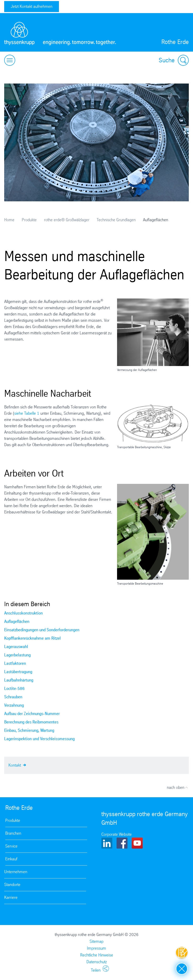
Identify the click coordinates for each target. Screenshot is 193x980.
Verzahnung (14, 705)
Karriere (11, 897)
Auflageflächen (17, 621)
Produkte (29, 220)
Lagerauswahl (16, 647)
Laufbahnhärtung (19, 680)
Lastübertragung (18, 672)
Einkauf (11, 859)
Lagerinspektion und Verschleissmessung (39, 739)
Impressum (96, 948)
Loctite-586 (14, 688)
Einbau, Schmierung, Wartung (29, 730)
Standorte (12, 885)
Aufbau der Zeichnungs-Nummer (32, 714)
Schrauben (13, 697)
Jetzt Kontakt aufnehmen (32, 6)
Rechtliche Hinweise (97, 955)
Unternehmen (16, 872)
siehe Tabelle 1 (27, 413)
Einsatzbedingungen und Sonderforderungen (42, 630)
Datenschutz (97, 962)
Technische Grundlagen (116, 220)
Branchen (13, 833)
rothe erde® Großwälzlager (67, 220)
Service (11, 846)
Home (9, 220)
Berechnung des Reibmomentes (31, 722)
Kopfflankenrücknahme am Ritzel (32, 638)
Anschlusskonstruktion (23, 613)
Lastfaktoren (15, 663)
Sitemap (96, 941)
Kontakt (17, 765)
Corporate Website (117, 834)
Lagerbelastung (17, 655)
